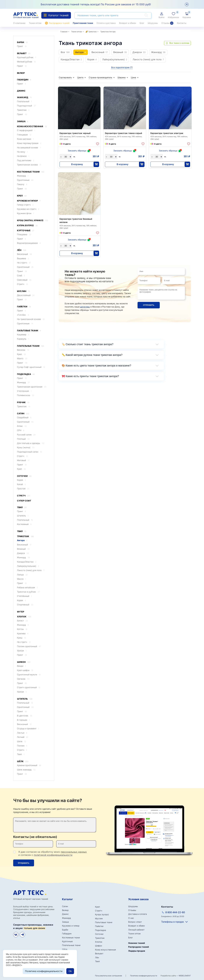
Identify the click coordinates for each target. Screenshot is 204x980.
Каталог (67, 899)
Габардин (24, 80)
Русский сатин (26, 435)
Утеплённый (24, 596)
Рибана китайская (27, 587)
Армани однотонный (29, 765)
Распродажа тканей (59, 23)
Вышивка (23, 258)
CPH (21, 430)
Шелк (21, 741)
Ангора (22, 540)
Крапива (23, 633)
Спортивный (25, 605)
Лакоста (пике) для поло (31, 570)
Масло (22, 579)
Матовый (23, 460)
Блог (142, 23)
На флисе (23, 156)
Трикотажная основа (29, 165)
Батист (22, 621)
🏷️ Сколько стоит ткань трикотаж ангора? (88, 344)
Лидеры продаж (137, 951)
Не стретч (24, 263)
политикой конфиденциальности (53, 855)
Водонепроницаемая (29, 243)
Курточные (26, 231)
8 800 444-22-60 (175, 912)
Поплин (22, 746)
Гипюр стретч (25, 205)
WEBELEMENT (185, 976)
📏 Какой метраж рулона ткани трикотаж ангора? (92, 355)
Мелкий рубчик (26, 62)
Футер (21, 612)
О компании (19, 23)
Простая (23, 489)
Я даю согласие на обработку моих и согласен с (53, 853)
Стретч (22, 284)
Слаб (21, 275)
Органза (23, 679)
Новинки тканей (137, 943)
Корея (21, 480)
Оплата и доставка (106, 23)
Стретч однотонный (29, 687)
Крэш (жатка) (26, 447)
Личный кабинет (136, 930)
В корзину (77, 164)
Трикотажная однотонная (32, 387)
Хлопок (24, 617)
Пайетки (24, 307)
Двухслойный (26, 295)
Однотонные (25, 180)
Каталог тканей (56, 15)
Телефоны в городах (173, 922)
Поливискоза (26, 395)
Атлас (22, 426)
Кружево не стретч (28, 209)
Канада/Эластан (27, 562)
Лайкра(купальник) (28, 566)
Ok (70, 971)
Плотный (23, 439)
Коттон (22, 629)
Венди (21, 666)
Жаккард (24, 97)
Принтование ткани (83, 23)
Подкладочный (26, 106)
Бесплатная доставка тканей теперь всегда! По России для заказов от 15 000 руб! (96, 4)
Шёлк (23, 761)
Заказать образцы (77, 151)
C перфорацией (26, 130)
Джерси (23, 553)
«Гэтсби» (23, 315)
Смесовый (24, 280)
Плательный (25, 101)
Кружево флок (25, 213)
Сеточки (24, 476)
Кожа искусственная (32, 126)
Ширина (122, 77)
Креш (21, 638)
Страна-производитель (100, 77)
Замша (23, 121)
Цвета (80, 77)
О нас (131, 918)
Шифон (24, 662)
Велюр (21, 73)
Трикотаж (23, 110)
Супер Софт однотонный (31, 367)
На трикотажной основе (31, 319)
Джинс (21, 91)
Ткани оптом (35, 23)
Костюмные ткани (31, 172)
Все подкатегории (122, 67)
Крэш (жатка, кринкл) (32, 220)
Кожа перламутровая (29, 143)
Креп (22, 196)
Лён (22, 250)
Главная (64, 32)
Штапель (23, 516)
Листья (22, 733)
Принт (22, 46)
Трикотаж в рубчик (28, 592)
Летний (23, 737)
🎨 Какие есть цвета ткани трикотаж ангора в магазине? (96, 366)
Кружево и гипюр (29, 201)
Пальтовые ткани (29, 331)
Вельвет (24, 53)
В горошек (23, 720)
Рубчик (23, 402)
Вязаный (23, 549)
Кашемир (23, 334)
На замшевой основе (29, 147)
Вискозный (25, 254)
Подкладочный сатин (29, 452)
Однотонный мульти (29, 674)
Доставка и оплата (138, 914)
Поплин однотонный (29, 646)
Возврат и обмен (128, 23)
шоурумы (85, 307)
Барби (22, 42)
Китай (21, 484)
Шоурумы (153, 23)
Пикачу (22, 184)
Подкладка (26, 374)
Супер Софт (24, 501)
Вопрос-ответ (135, 922)
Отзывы (167, 23)
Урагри (22, 651)
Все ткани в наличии (179, 43)
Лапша (22, 575)
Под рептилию (26, 160)
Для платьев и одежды (31, 443)
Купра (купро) (27, 226)
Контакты (182, 23)
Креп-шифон (25, 670)
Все (65, 52)
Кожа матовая (25, 139)
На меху (22, 152)
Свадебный (24, 417)
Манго (22, 358)
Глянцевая (24, 135)
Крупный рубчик (27, 57)
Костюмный (24, 524)
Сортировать (65, 77)
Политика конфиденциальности (144, 976)
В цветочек (25, 716)
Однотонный (25, 267)
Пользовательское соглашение (109, 976)
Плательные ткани (31, 346)
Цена (133, 77)
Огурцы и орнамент (28, 728)
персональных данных (74, 852)
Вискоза (23, 350)
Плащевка (24, 234)
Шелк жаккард (26, 770)
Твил (22, 507)
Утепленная (24, 391)
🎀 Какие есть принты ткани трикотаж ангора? (90, 376)
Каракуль (23, 339)
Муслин (23, 291)
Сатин (23, 414)
